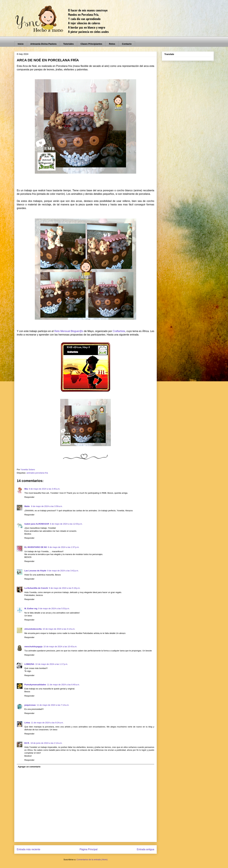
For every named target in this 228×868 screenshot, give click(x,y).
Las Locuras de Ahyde (35, 571)
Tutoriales (69, 44)
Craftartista (119, 331)
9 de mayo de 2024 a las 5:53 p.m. (54, 608)
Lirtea (27, 723)
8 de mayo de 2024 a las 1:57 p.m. (64, 547)
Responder (29, 497)
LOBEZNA (29, 664)
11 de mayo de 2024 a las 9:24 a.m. (47, 723)
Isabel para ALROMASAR (37, 524)
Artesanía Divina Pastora (43, 44)
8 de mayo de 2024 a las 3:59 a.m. (47, 506)
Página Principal (89, 849)
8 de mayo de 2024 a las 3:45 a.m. (44, 489)
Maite (27, 506)
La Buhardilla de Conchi (36, 588)
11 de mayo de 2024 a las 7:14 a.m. (53, 705)
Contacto (127, 44)
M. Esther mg (31, 608)
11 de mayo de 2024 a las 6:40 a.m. (63, 685)
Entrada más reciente (28, 849)
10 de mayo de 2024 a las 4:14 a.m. (59, 629)
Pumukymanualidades (35, 685)
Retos (112, 44)
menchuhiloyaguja (33, 647)
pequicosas (30, 705)
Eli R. (27, 743)
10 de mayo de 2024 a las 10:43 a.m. (60, 647)
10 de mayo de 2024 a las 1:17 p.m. (52, 664)
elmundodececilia (33, 629)
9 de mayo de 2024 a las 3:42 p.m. (63, 571)
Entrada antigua (146, 849)
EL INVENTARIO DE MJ (36, 547)
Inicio (21, 44)
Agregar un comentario (29, 767)
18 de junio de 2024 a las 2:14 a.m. (46, 743)
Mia (26, 489)
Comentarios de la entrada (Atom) (92, 860)
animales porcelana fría (37, 473)
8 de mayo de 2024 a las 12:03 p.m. (66, 524)
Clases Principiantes (91, 44)
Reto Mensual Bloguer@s (69, 331)
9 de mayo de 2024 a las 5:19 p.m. (65, 588)
